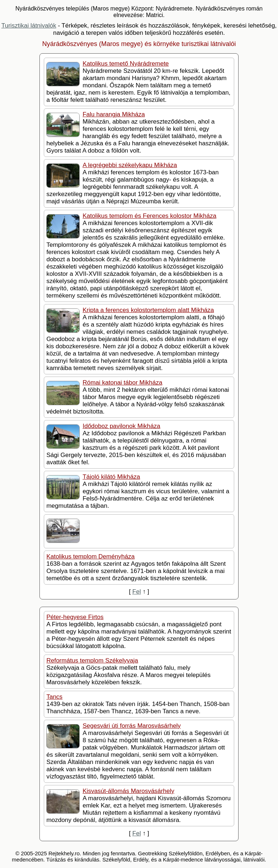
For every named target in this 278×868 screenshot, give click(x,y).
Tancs (54, 697)
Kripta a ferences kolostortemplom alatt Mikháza (148, 310)
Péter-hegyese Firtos (75, 617)
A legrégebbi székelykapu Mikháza (130, 165)
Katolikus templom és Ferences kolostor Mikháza (149, 216)
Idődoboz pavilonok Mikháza (121, 426)
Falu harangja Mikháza (114, 114)
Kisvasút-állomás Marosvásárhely (128, 791)
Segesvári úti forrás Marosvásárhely (132, 726)
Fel (137, 592)
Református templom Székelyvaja (92, 661)
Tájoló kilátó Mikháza (111, 477)
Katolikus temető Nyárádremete (126, 64)
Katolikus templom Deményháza (90, 556)
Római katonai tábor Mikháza (122, 383)
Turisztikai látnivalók (29, 26)
